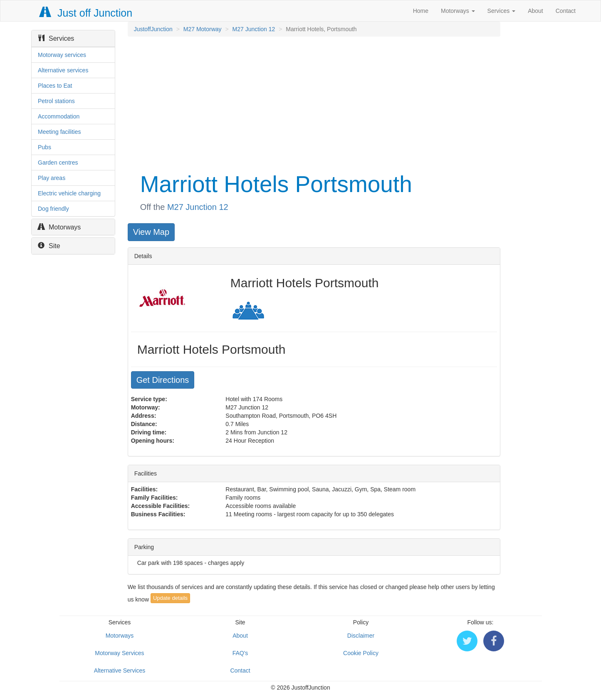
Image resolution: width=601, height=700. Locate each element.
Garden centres (58, 163)
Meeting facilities (59, 132)
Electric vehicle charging (69, 193)
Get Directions (163, 380)
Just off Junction (86, 13)
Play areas (52, 178)
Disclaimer (361, 636)
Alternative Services (120, 670)
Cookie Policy (361, 653)
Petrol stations (56, 101)
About (535, 11)
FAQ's (240, 653)
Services (502, 11)
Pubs (45, 147)
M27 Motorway (203, 29)
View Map (151, 232)
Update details (170, 598)
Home (421, 11)
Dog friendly (53, 209)
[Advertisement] (313, 103)
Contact (566, 11)
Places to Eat (55, 86)
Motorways (458, 11)
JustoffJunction (153, 29)
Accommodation (59, 116)
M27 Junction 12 (254, 29)
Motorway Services (119, 653)
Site (49, 246)
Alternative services (63, 70)
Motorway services (62, 55)
